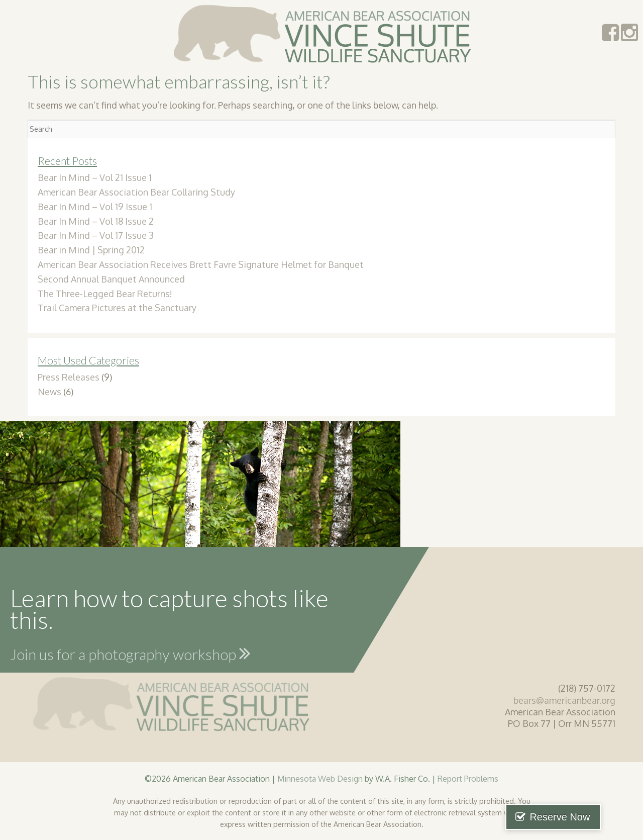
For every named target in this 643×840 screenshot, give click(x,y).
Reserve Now (592, 817)
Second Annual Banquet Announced (111, 279)
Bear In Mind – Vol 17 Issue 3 (96, 235)
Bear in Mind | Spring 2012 (91, 250)
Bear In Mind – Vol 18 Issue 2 (96, 221)
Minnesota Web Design (320, 778)
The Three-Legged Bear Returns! (105, 294)
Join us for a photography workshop (130, 653)
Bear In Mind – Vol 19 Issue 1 (95, 207)
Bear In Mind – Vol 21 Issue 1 (95, 177)
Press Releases (69, 377)
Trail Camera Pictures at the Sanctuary (117, 308)
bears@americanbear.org (564, 700)
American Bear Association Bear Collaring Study (136, 192)
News (49, 392)
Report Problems (468, 778)
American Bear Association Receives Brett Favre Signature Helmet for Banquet (201, 264)
